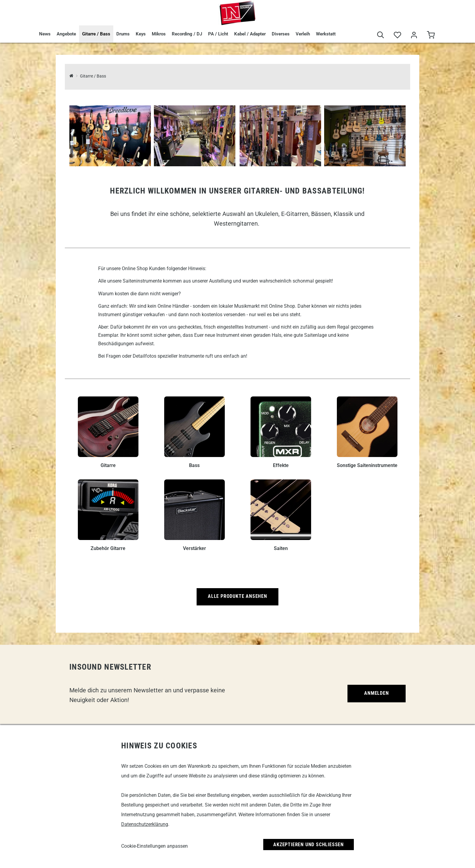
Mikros (159, 34)
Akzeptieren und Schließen (309, 845)
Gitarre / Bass (96, 34)
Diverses (281, 34)
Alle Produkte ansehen (237, 596)
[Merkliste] (397, 35)
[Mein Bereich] (414, 35)
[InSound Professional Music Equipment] (71, 76)
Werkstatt (326, 34)
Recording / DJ (187, 34)
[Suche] (381, 35)
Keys (141, 34)
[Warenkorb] (431, 35)
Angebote (66, 34)
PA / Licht (218, 34)
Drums (123, 34)
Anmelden (376, 693)
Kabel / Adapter (250, 34)
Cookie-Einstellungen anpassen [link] (154, 846)
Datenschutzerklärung (145, 824)
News (45, 34)
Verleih (303, 34)
